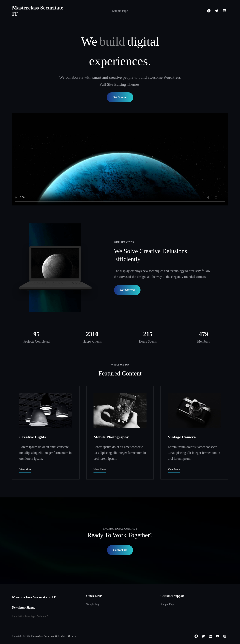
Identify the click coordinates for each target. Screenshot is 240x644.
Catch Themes (69, 636)
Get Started (120, 97)
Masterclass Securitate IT (34, 597)
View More (25, 469)
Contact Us (120, 550)
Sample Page (120, 11)
